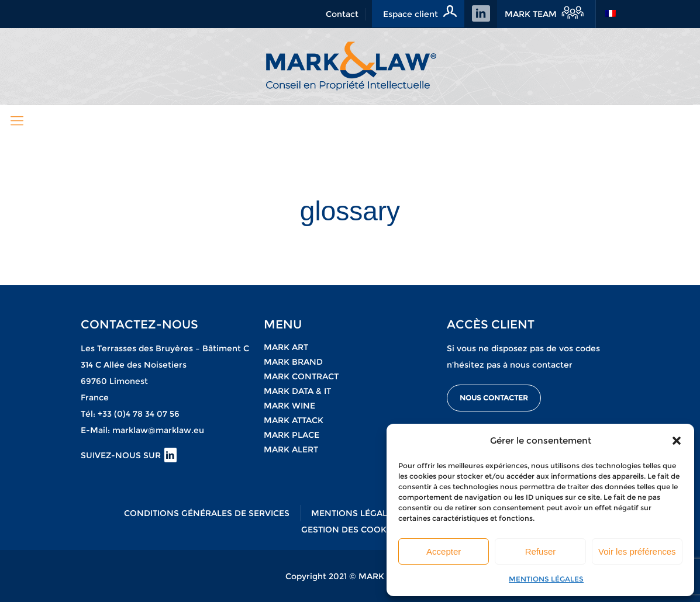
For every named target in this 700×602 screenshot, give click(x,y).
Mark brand (293, 362)
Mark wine (289, 406)
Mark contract (301, 376)
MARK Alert (291, 449)
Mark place (292, 435)
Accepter (444, 551)
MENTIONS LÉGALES (546, 579)
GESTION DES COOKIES (350, 530)
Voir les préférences (637, 551)
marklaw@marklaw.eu (158, 430)
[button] (677, 441)
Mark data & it (297, 391)
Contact (342, 14)
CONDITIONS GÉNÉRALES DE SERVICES (207, 513)
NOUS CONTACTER (494, 398)
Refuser (541, 551)
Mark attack (294, 420)
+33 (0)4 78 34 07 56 (139, 414)
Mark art (286, 347)
